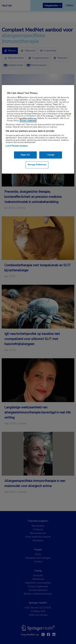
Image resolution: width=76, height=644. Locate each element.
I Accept (51, 155)
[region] (38, 129)
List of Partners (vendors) (17, 146)
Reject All (25, 155)
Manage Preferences (37, 165)
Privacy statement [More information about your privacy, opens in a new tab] (28, 121)
